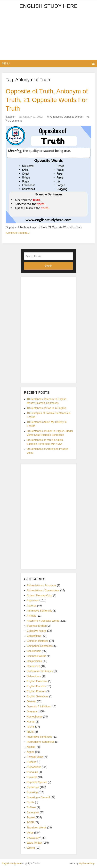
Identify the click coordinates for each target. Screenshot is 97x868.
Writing (31, 848)
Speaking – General (38, 797)
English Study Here (48, 6)
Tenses (31, 817)
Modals (31, 747)
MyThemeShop (87, 863)
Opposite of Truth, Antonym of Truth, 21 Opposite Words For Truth (47, 100)
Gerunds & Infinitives (39, 706)
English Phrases (36, 691)
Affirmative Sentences (39, 611)
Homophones (35, 717)
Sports (31, 802)
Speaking (32, 792)
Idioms (31, 727)
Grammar (32, 712)
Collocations (34, 636)
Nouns (31, 752)
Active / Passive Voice (40, 596)
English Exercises (37, 681)
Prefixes (32, 762)
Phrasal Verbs (35, 757)
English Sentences (38, 696)
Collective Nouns (37, 631)
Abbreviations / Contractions (43, 590)
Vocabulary (33, 838)
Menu (6, 64)
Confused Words (36, 656)
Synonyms (33, 812)
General (31, 701)
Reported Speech (37, 782)
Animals (31, 616)
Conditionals (34, 651)
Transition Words (37, 828)
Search (48, 266)
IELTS (30, 732)
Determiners (34, 676)
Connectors (33, 666)
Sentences (33, 787)
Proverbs (32, 777)
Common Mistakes (38, 641)
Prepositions (34, 767)
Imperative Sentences (39, 737)
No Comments (14, 121)
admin (12, 117)
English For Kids (36, 686)
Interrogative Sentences (41, 742)
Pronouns (32, 772)
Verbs (30, 833)
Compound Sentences (40, 646)
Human (31, 722)
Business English (37, 626)
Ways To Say (34, 843)
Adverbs (32, 606)
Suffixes (31, 807)
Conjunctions (34, 661)
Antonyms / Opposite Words (66, 117)
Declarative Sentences (40, 671)
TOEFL (31, 823)
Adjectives (33, 601)
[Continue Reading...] (18, 233)
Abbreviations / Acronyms (42, 585)
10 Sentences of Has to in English (46, 408)
